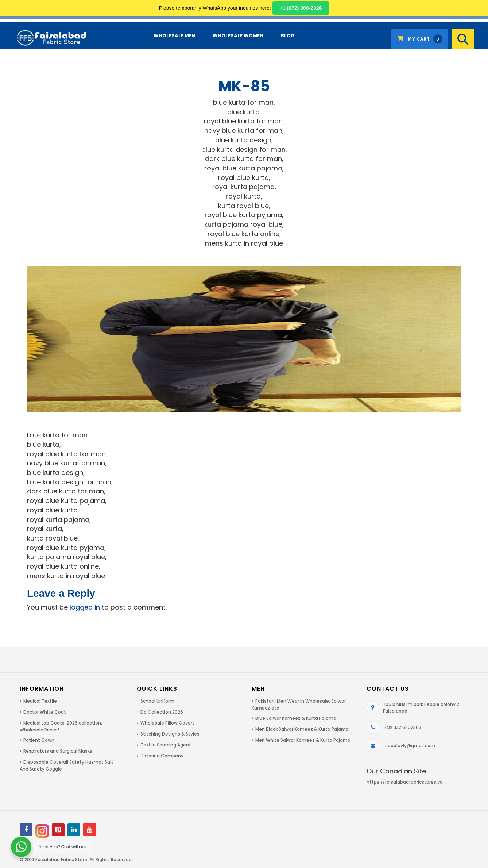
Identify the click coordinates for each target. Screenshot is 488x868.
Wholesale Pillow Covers (168, 723)
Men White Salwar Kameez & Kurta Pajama (303, 740)
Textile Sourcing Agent (166, 745)
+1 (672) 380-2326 (301, 8)
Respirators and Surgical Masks (58, 751)
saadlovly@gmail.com (410, 746)
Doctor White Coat (45, 712)
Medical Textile (40, 701)
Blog (288, 36)
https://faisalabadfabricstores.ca (405, 782)
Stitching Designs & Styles (170, 734)
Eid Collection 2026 (162, 712)
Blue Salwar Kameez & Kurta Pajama (296, 718)
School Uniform (157, 701)
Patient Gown (39, 740)
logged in (85, 607)
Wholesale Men (174, 36)
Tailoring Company (162, 756)
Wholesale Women (238, 36)
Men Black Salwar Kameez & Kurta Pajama (302, 729)
